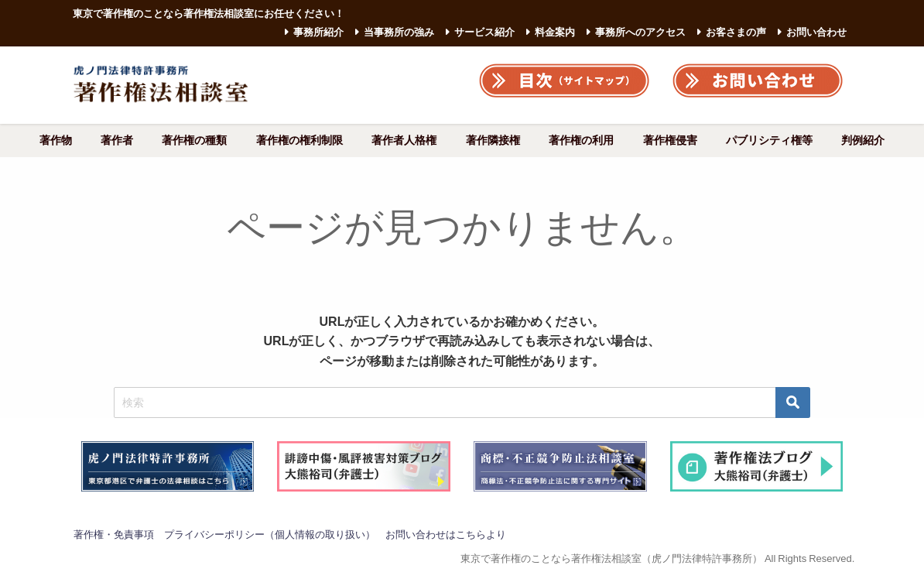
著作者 (117, 140)
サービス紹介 (484, 32)
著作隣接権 (493, 140)
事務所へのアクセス (640, 32)
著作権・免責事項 (114, 534)
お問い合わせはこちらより (446, 534)
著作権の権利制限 (299, 140)
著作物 (56, 140)
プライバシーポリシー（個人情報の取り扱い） (270, 534)
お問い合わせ (816, 32)
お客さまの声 (736, 32)
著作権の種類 (194, 140)
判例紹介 (863, 140)
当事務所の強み (399, 32)
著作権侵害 (670, 140)
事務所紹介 (318, 32)
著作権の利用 (581, 140)
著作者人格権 (404, 140)
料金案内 (555, 32)
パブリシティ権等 (769, 140)
